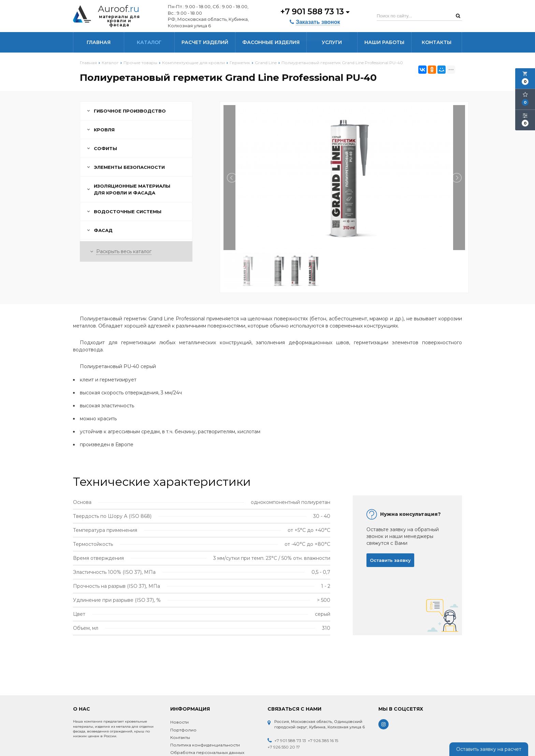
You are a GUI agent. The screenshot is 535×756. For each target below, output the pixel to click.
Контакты (437, 42)
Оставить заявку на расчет (489, 749)
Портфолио (183, 730)
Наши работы (384, 42)
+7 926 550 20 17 (284, 747)
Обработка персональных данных (207, 752)
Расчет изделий (205, 42)
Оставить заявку (390, 560)
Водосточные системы (124, 212)
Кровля (101, 130)
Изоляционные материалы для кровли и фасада (129, 189)
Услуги (332, 42)
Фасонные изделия (271, 42)
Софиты (102, 148)
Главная (99, 42)
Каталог (149, 42)
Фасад (100, 230)
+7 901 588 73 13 (314, 11)
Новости (179, 722)
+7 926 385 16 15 (323, 740)
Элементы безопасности (126, 167)
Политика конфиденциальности (205, 745)
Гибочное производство (126, 111)
